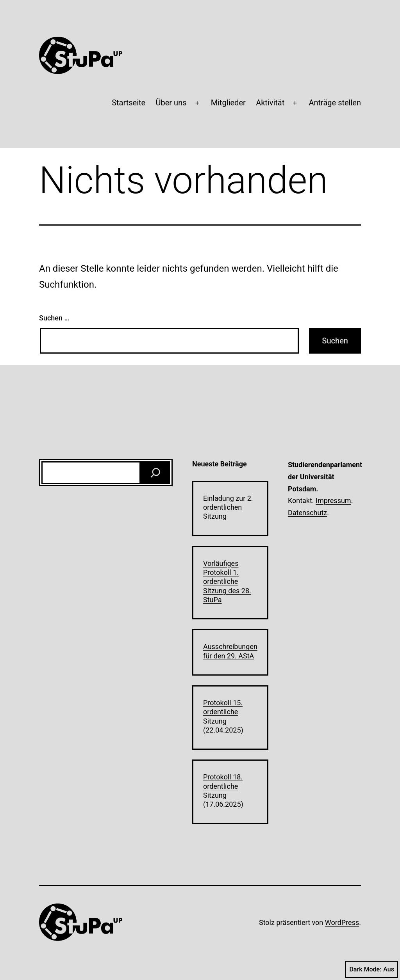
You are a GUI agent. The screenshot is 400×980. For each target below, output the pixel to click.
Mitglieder (228, 103)
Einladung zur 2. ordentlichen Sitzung (228, 507)
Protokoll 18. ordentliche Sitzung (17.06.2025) (223, 791)
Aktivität (270, 103)
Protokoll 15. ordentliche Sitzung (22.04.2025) (223, 716)
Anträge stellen (335, 103)
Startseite (129, 103)
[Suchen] (155, 473)
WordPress (342, 922)
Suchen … (54, 318)
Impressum (333, 501)
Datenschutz (307, 513)
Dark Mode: (372, 969)
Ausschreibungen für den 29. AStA (230, 651)
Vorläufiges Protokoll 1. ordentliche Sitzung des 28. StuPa (227, 582)
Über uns (171, 103)
